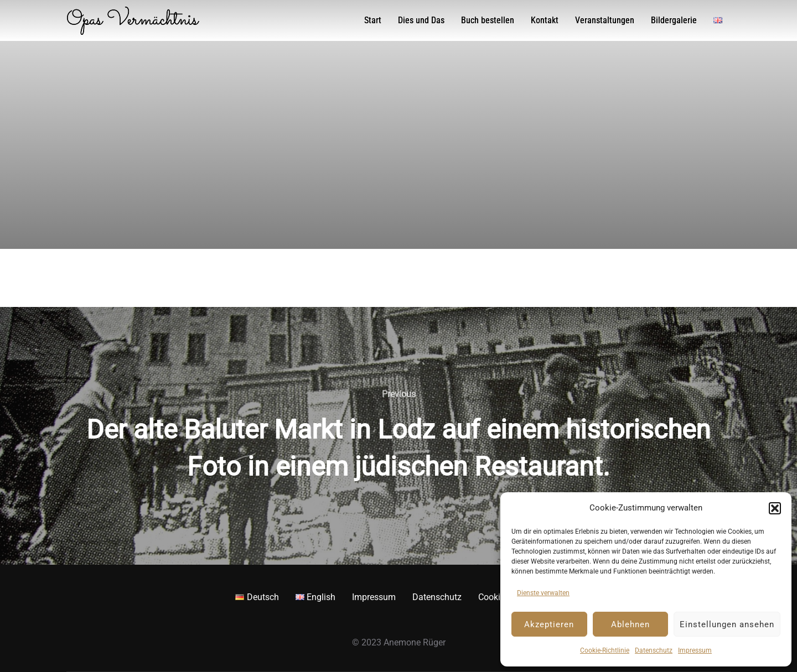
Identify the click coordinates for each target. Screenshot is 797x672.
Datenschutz (654, 650)
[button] (775, 508)
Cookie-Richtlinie (605, 650)
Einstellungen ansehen (727, 624)
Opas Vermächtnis (132, 20)
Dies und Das (421, 20)
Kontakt (545, 20)
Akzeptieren (549, 624)
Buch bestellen (488, 20)
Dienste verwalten (543, 593)
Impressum (695, 650)
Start (373, 20)
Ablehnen (630, 624)
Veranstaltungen (605, 20)
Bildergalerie (674, 20)
